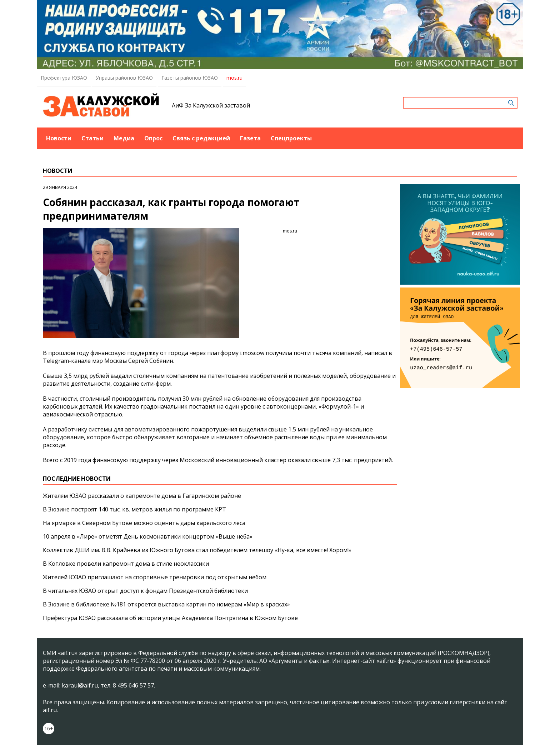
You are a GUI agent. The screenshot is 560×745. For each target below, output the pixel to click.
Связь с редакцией (201, 138)
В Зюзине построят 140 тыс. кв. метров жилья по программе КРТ (134, 509)
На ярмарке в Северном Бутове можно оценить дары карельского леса (144, 523)
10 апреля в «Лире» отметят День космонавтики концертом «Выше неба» (148, 536)
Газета (250, 138)
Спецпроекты (291, 138)
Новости (59, 138)
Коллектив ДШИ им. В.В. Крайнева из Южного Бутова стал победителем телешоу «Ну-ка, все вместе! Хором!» (197, 550)
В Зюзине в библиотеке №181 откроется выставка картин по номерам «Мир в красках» (166, 604)
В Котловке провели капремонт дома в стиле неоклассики (126, 564)
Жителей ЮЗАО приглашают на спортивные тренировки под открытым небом (155, 577)
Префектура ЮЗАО (64, 78)
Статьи (92, 138)
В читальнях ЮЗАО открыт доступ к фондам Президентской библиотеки (145, 591)
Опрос (153, 138)
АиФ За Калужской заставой (211, 105)
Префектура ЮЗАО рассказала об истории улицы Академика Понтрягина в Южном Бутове (170, 618)
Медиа (124, 138)
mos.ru (234, 78)
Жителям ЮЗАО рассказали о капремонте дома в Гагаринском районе (142, 496)
